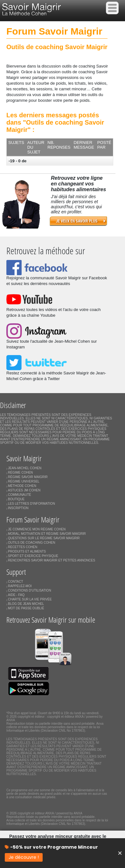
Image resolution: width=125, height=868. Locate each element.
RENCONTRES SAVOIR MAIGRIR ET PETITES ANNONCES (52, 560)
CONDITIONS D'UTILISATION (30, 590)
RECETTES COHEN (23, 547)
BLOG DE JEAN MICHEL (26, 604)
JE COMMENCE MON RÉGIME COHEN (37, 529)
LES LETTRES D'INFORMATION (31, 504)
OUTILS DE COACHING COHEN (31, 543)
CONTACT (16, 582)
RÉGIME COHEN (20, 473)
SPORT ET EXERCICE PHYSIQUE (33, 556)
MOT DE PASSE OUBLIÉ (26, 608)
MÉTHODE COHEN (22, 486)
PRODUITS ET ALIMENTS (27, 551)
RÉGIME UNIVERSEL (24, 481)
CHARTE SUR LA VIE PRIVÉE (30, 599)
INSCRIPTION (18, 508)
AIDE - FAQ (16, 595)
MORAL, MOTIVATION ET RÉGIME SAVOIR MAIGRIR (47, 534)
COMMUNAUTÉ (20, 495)
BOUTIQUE (16, 499)
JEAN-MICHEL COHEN (25, 468)
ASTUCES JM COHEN (24, 490)
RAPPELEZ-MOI (20, 586)
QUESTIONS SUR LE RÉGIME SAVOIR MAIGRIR (44, 538)
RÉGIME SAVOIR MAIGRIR (28, 477)
